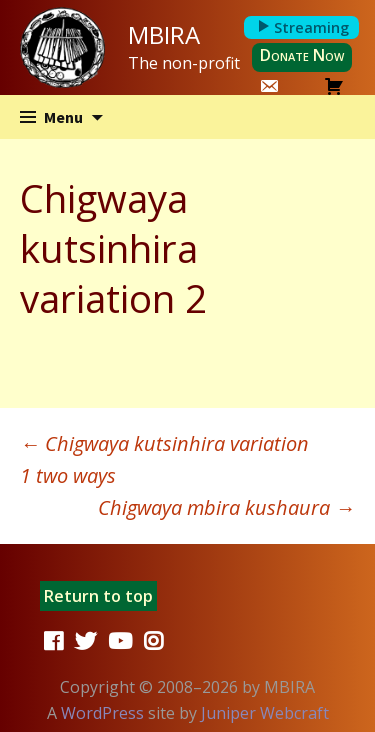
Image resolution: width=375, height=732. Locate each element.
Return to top (98, 596)
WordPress (102, 713)
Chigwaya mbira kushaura (226, 507)
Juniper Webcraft (265, 713)
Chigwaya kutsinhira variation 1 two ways (164, 459)
